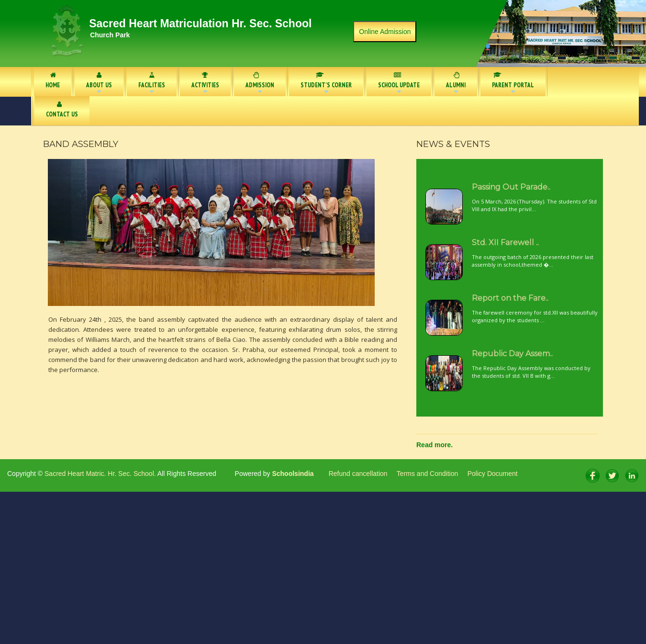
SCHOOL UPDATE (399, 84)
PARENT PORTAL (510, 84)
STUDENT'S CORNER (326, 84)
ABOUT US (99, 84)
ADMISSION (260, 84)
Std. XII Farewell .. (505, 243)
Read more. (434, 445)
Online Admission (385, 32)
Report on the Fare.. (510, 298)
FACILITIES (152, 84)
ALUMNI (456, 84)
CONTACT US (62, 110)
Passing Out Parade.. (511, 187)
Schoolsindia (292, 474)
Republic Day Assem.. (512, 354)
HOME (53, 80)
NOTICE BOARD (579, 80)
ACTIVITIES (205, 84)
